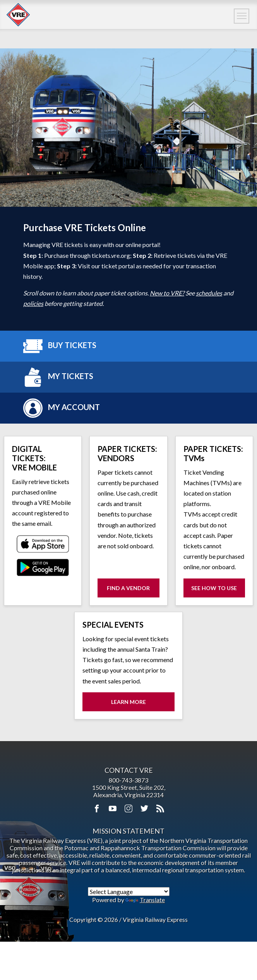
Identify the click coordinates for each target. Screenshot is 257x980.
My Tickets (58, 377)
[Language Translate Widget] (129, 892)
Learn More (128, 702)
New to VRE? (167, 293)
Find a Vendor (128, 588)
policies (33, 303)
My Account (62, 408)
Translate (145, 900)
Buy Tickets (60, 346)
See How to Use (218, 591)
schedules (209, 293)
